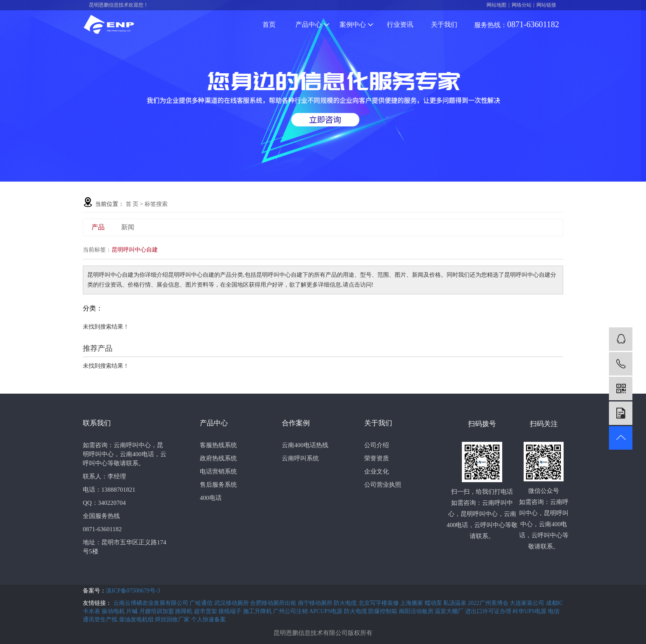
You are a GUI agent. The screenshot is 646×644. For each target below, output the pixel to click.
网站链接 (546, 5)
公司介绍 (377, 445)
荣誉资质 (377, 458)
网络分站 (522, 5)
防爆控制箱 (384, 611)
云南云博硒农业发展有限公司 (152, 603)
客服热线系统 (218, 445)
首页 (269, 24)
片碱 (133, 611)
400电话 (211, 498)
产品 (98, 227)
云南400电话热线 (305, 445)
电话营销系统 (218, 471)
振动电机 (114, 611)
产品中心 (312, 24)
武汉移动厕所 (232, 603)
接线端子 (231, 611)
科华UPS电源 (530, 611)
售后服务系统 (218, 485)
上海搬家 (412, 603)
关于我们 (444, 24)
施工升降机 (258, 611)
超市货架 (206, 611)
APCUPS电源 (327, 611)
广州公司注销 (291, 611)
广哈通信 (202, 603)
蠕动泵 (434, 603)
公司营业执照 (383, 485)
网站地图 (496, 5)
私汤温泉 (456, 603)
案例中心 (357, 24)
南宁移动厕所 (316, 603)
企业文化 (377, 471)
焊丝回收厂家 (173, 619)
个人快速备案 (208, 619)
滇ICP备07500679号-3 (133, 591)
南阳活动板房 (417, 611)
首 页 (132, 204)
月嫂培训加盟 (157, 611)
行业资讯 (400, 24)
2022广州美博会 (489, 603)
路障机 (185, 611)
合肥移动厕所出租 (274, 603)
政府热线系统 (218, 458)
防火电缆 (346, 603)
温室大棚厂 (450, 611)
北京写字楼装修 (379, 603)
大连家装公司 (528, 603)
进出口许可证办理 (489, 611)
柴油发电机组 (137, 619)
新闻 (128, 227)
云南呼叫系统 (300, 458)
